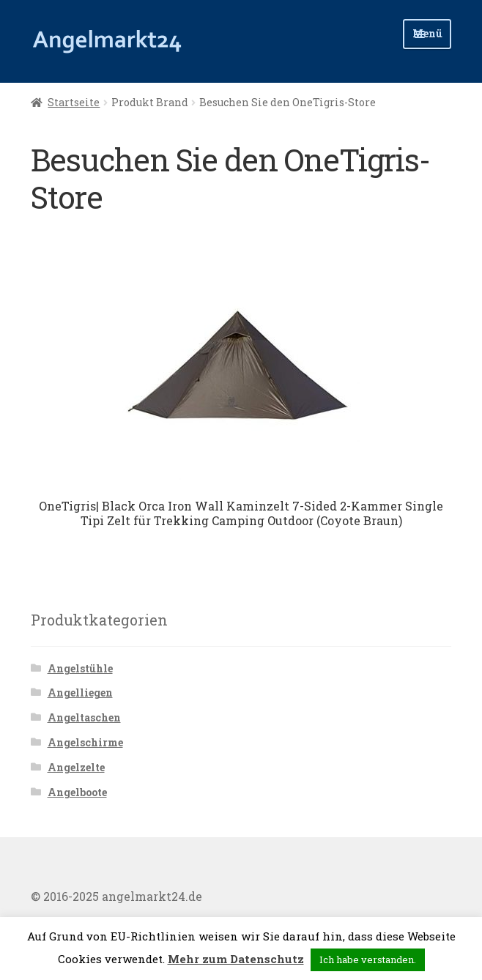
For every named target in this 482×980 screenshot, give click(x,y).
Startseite (74, 102)
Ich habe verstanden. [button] (368, 959)
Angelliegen (80, 693)
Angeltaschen (84, 717)
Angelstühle (80, 668)
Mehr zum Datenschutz (236, 959)
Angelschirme (85, 742)
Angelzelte (76, 767)
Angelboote (77, 792)
